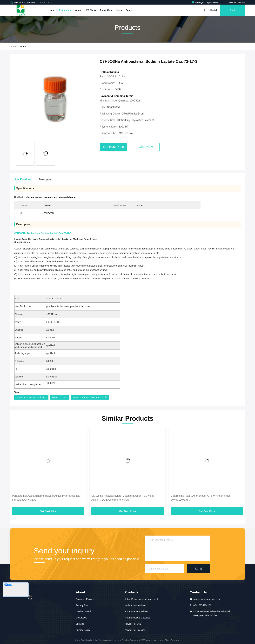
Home (52, 10)
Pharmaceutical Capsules (137, 618)
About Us (106, 10)
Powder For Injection (135, 630)
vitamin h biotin (60, 397)
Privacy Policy (83, 630)
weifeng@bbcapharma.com (206, 2)
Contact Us (81, 618)
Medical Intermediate (135, 605)
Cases (129, 10)
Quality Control (83, 611)
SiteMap (80, 624)
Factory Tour (82, 605)
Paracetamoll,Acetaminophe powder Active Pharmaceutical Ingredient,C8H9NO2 (46, 498)
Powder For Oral (133, 624)
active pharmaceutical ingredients (90, 397)
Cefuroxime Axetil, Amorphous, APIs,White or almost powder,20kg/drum (201, 498)
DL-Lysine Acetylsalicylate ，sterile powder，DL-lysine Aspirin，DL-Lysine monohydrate (123, 498)
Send (198, 569)
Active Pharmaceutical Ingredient (141, 599)
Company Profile (84, 599)
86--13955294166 (235, 2)
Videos (78, 10)
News (119, 10)
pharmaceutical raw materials (31, 397)
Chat (232, 10)
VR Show (91, 10)
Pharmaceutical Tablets (136, 611)
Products (65, 10)
